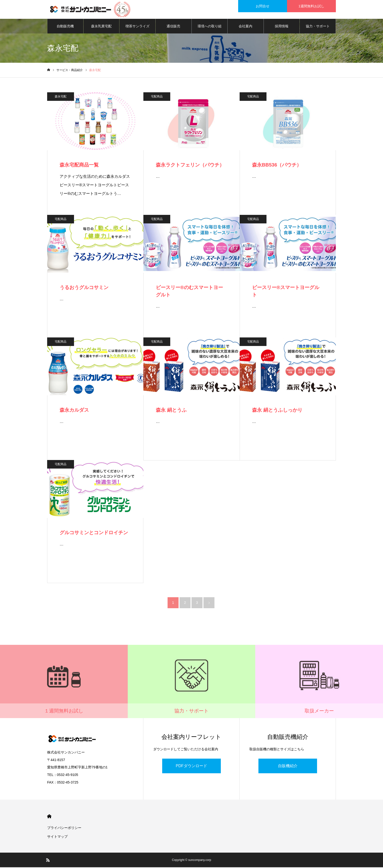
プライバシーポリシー (64, 828)
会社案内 (245, 27)
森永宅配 (61, 97)
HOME (49, 817)
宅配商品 (157, 97)
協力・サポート (318, 27)
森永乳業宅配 (101, 27)
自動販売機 (65, 27)
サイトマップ (57, 837)
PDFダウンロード (191, 767)
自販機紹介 (288, 767)
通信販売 (173, 27)
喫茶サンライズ (138, 27)
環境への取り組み (210, 30)
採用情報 (282, 27)
